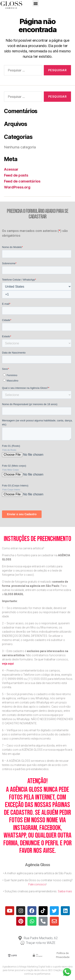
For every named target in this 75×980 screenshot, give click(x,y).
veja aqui (8, 664)
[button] (36, 3)
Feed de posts (16, 175)
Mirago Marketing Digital (32, 967)
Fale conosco (37, 884)
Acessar (11, 169)
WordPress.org (17, 187)
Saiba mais (65, 891)
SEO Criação (54, 970)
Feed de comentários (22, 181)
